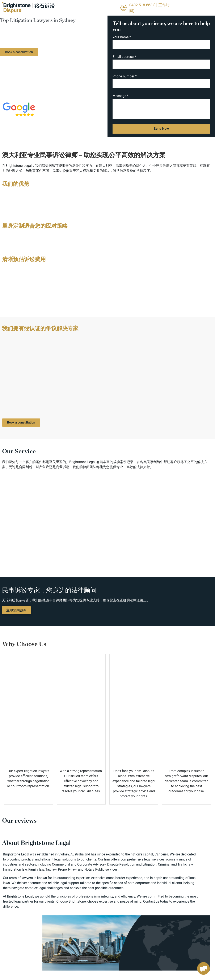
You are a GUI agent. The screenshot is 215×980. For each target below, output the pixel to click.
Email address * (161, 63)
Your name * (161, 44)
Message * (161, 107)
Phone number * (161, 83)
